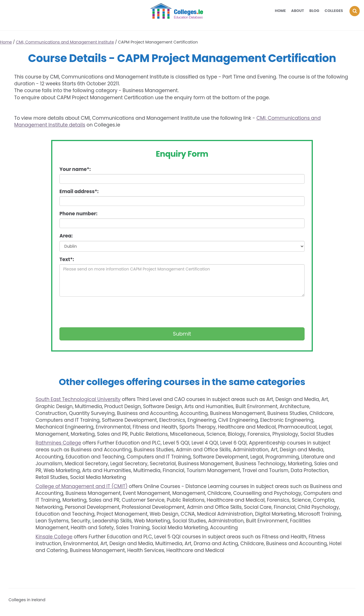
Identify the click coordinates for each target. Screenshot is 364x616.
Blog (314, 11)
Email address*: (79, 191)
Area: (66, 236)
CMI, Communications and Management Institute (65, 42)
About (298, 11)
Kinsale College (54, 537)
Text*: (67, 259)
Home (280, 11)
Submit (182, 334)
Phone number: (78, 214)
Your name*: (75, 169)
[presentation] (103, 312)
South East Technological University (78, 399)
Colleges (334, 11)
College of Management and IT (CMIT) (82, 486)
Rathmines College (58, 443)
